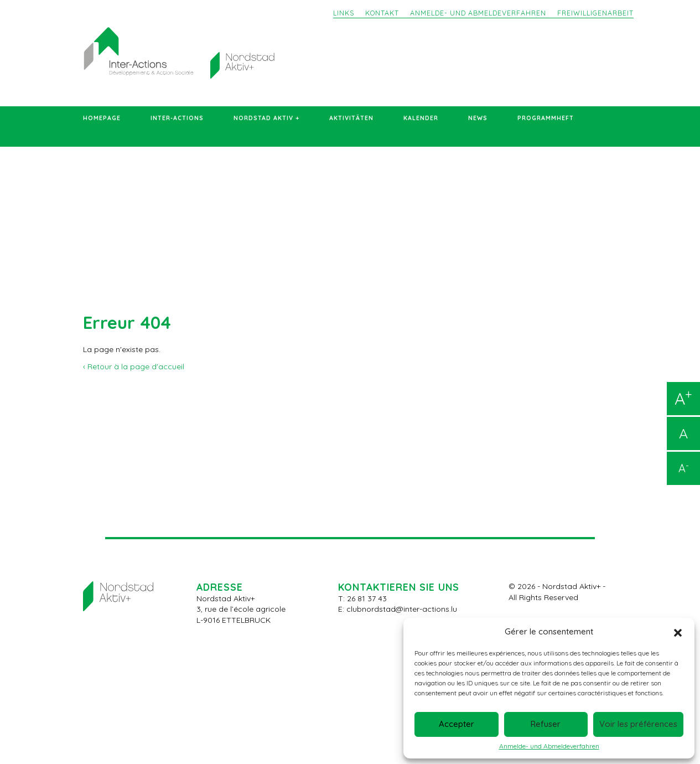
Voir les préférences (638, 724)
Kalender (421, 118)
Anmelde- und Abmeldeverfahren (549, 746)
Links (344, 13)
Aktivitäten (351, 118)
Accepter (457, 724)
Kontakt (382, 13)
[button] (678, 632)
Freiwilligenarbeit (595, 13)
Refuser (546, 724)
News (478, 118)
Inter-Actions (177, 118)
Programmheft (546, 118)
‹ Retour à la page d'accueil (134, 366)
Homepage (102, 118)
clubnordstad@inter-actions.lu (402, 609)
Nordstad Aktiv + (266, 118)
